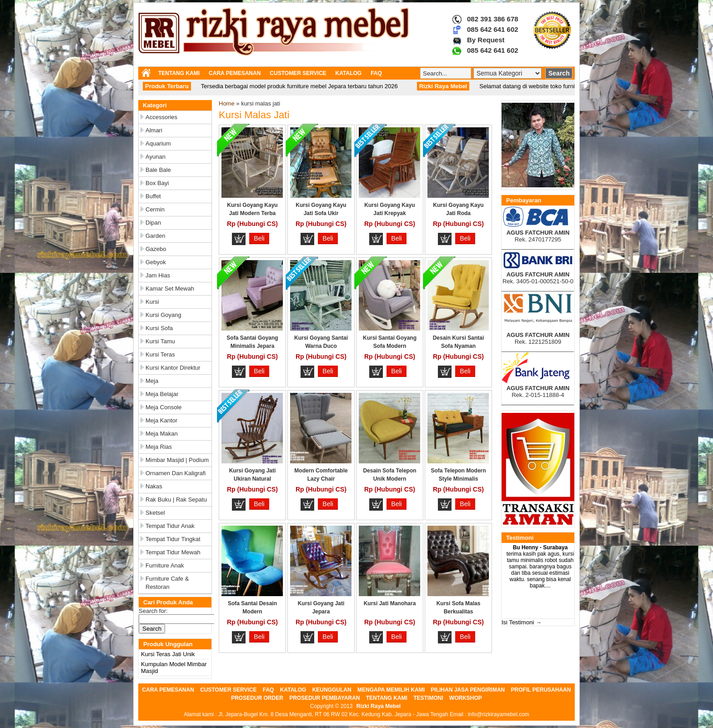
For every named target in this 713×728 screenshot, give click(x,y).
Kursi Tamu (160, 341)
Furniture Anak (165, 565)
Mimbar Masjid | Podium (177, 460)
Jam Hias (158, 275)
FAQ (376, 73)
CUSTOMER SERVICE (298, 73)
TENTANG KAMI (179, 73)
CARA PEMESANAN (235, 73)
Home (227, 103)
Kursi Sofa (159, 328)
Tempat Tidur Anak (170, 526)
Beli (259, 238)
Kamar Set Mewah (170, 289)
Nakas (154, 486)
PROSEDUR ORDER (257, 698)
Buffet (153, 196)
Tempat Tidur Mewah (173, 552)
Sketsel (155, 513)
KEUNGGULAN (332, 690)
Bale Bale (158, 170)
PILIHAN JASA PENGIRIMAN (468, 690)
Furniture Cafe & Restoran (167, 583)
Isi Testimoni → (522, 622)
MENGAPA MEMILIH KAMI (391, 690)
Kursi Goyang (163, 315)
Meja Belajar (162, 394)
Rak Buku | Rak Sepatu (176, 500)
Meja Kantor (161, 420)
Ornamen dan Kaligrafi (176, 473)
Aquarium (158, 143)
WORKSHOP (466, 698)
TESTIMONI (428, 698)
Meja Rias (159, 447)
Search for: (153, 611)
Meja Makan (162, 434)
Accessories (161, 117)
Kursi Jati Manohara (390, 603)
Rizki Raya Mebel (379, 706)
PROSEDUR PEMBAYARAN (324, 698)
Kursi (152, 302)
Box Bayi (157, 183)
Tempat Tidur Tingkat (173, 539)
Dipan (153, 223)
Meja (152, 381)
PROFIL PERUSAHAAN (541, 690)
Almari (154, 130)
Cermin (155, 209)
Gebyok (156, 262)
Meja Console (164, 407)
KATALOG (349, 73)
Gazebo (156, 249)
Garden (155, 236)
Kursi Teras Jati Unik (168, 654)
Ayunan (156, 157)
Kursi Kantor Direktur (173, 368)
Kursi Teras (160, 354)
